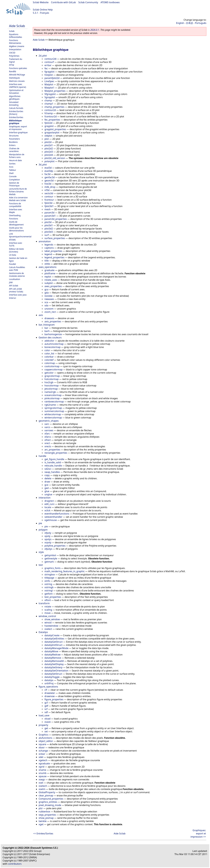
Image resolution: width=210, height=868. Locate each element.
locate (48, 507)
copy (47, 475)
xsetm (42, 789)
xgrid (41, 767)
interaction (45, 498)
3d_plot (43, 165)
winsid (48, 623)
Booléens (13, 142)
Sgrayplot (50, 97)
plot (47, 139)
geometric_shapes (49, 421)
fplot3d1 (49, 206)
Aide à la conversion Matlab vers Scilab (18, 199)
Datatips (43, 632)
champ (48, 100)
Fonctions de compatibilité (15, 205)
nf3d (47, 190)
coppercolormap (54, 370)
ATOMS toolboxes (110, 2)
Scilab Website (41, 2)
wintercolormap (53, 418)
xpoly (47, 536)
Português (201, 23)
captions (49, 248)
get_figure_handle (54, 459)
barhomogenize (53, 334)
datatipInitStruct (53, 645)
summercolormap (54, 411)
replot (48, 277)
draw (47, 482)
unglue (48, 494)
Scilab (12, 31)
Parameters (14, 139)
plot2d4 (49, 155)
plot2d (48, 142)
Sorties (12, 164)
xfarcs (48, 437)
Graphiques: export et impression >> (198, 833)
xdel (41, 757)
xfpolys (48, 549)
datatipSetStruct (53, 674)
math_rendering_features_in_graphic (65, 571)
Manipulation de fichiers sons (17, 156)
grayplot (49, 126)
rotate (48, 607)
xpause (43, 776)
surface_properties (55, 238)
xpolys (48, 539)
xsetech (43, 786)
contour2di (50, 59)
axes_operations (48, 267)
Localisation (15, 279)
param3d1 (50, 216)
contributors (15, 864)
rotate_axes (51, 280)
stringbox (50, 574)
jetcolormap (51, 389)
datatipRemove (53, 658)
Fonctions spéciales (18, 68)
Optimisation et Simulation (16, 92)
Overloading (15, 215)
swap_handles (52, 472)
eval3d (48, 168)
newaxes (49, 299)
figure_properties (54, 699)
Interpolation (15, 49)
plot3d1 (49, 225)
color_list (49, 353)
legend (48, 254)
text (41, 565)
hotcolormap (52, 379)
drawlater (50, 693)
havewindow (51, 626)
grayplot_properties (55, 129)
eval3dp (49, 171)
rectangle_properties (56, 453)
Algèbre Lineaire (17, 46)
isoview (48, 296)
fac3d (47, 174)
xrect (47, 443)
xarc (47, 424)
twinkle (43, 821)
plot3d (48, 222)
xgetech (43, 760)
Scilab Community (88, 2)
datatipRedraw (52, 655)
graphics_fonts (52, 568)
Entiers (12, 145)
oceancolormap (53, 395)
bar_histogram (47, 325)
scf (46, 709)
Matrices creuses (17, 81)
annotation (45, 241)
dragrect (49, 501)
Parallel (12, 264)
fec (46, 68)
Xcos (11, 167)
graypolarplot (52, 132)
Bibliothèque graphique (15, 122)
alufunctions (45, 738)
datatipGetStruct (54, 642)
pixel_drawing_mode (50, 805)
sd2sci (48, 469)
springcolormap (53, 408)
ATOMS (12, 240)
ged (47, 488)
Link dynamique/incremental (20, 235)
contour (49, 197)
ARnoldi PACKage (17, 75)
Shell (11, 173)
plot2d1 (49, 145)
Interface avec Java (18, 295)
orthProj (49, 683)
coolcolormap (52, 366)
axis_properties (53, 321)
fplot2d (48, 123)
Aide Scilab (17, 26)
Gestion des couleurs (50, 337)
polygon (43, 530)
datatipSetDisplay (54, 664)
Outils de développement (16, 223)
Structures (14, 136)
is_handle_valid (53, 462)
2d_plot (43, 56)
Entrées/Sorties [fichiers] (16, 113)
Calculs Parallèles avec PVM (17, 269)
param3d (49, 213)
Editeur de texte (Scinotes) (16, 250)
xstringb (49, 587)
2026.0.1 (95, 30)
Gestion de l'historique (14, 184)
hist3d (48, 184)
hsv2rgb (49, 382)
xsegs (42, 779)
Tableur (13, 170)
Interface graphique (18, 132)
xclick (47, 510)
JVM (11, 282)
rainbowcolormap (54, 402)
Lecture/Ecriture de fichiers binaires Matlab (18, 192)
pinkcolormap (52, 398)
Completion (14, 180)
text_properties (53, 597)
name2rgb (50, 392)
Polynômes (14, 56)
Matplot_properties (55, 91)
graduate (50, 270)
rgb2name (50, 405)
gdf (46, 706)
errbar (48, 65)
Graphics (43, 735)
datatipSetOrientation (56, 671)
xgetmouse (51, 520)
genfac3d (50, 177)
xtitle (47, 264)
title (47, 261)
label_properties (53, 251)
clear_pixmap (46, 795)
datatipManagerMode (56, 648)
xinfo (47, 581)
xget (41, 824)
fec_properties (52, 120)
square (42, 744)
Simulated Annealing (14, 104)
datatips (49, 680)
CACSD (12, 53)
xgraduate (44, 763)
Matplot (49, 84)
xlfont (48, 600)
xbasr (42, 747)
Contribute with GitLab (63, 2)
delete (48, 478)
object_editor (46, 741)
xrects (48, 446)
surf (47, 235)
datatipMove (51, 651)
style (41, 552)
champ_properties (54, 107)
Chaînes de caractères (14, 150)
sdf (46, 712)
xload (47, 719)
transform (44, 603)
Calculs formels (16, 108)
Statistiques (14, 78)
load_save (44, 715)
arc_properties (52, 450)
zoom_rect (50, 312)
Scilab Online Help (43, 10)
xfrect (48, 440)
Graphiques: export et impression (18, 128)
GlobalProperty (47, 792)
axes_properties (53, 286)
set (46, 731)
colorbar (49, 357)
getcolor (49, 373)
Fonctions (14, 219)
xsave (48, 722)
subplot (49, 283)
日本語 (189, 23)
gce (46, 485)
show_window (52, 619)
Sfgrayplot (50, 94)
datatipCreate (52, 635)
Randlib (13, 71)
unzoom (49, 309)
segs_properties (47, 815)
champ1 (49, 104)
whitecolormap (53, 414)
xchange (43, 751)
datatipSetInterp (53, 667)
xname (42, 770)
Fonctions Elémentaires (15, 42)
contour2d (50, 110)
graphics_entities (48, 802)
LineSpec (49, 81)
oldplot (48, 136)
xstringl (49, 591)
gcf (46, 703)
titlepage (49, 578)
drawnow (50, 696)
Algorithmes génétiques (15, 98)
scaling (48, 610)
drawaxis (49, 318)
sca (46, 302)
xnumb (43, 773)
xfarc (47, 434)
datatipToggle (52, 677)
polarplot (50, 161)
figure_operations (48, 687)
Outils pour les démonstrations (16, 229)
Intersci (13, 298)
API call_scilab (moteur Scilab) (16, 290)
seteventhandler (53, 517)
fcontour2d (51, 116)
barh (47, 331)
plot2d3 (49, 152)
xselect (48, 629)
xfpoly (48, 533)
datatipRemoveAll (54, 661)
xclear (42, 754)
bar (46, 328)
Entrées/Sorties (16, 117)
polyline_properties (55, 546)
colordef (49, 360)
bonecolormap (52, 347)
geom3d (49, 181)
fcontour (49, 200)
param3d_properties (56, 219)
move (47, 613)
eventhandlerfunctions (57, 514)
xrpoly (48, 542)
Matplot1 (49, 88)
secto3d (49, 193)
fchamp (49, 113)
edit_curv (49, 504)
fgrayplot (49, 72)
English (180, 23)
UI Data (13, 255)
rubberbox (44, 812)
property (43, 725)
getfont (49, 594)
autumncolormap (54, 344)
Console (13, 176)
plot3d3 (49, 232)
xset (41, 783)
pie (40, 523)
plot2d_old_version (55, 158)
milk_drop (50, 187)
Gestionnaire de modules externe (17, 275)
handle (42, 456)
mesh (48, 209)
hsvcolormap (52, 386)
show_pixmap (46, 818)
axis (41, 315)
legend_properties (54, 257)
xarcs (47, 427)
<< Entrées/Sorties (43, 833)
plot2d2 (49, 149)
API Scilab (14, 286)
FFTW (12, 65)
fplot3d (48, 203)
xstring (48, 584)
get (46, 728)
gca (46, 289)
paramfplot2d (52, 78)
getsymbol (50, 555)
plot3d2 (49, 229)
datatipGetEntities (54, 639)
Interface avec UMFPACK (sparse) (17, 86)
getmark (49, 562)
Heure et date (15, 160)
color (47, 350)
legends (49, 245)
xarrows (49, 430)
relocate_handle (53, 466)
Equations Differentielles (16, 36)
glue (47, 491)
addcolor (49, 341)
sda (46, 305)
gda (47, 293)
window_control (47, 616)
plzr (41, 808)
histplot (49, 75)
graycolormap (52, 376)
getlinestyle (51, 558)
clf (46, 690)
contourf (49, 62)
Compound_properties (51, 799)
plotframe (50, 273)
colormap (50, 363)
